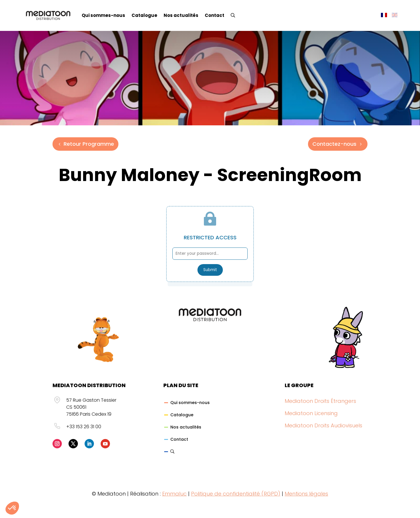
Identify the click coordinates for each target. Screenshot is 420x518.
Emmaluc (174, 494)
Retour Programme (89, 144)
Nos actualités (181, 15)
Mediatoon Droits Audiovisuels (323, 425)
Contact (215, 15)
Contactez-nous (334, 144)
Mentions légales (306, 494)
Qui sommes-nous (103, 15)
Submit (210, 270)
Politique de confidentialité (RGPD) (236, 494)
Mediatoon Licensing (311, 413)
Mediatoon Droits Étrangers (320, 401)
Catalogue (144, 15)
